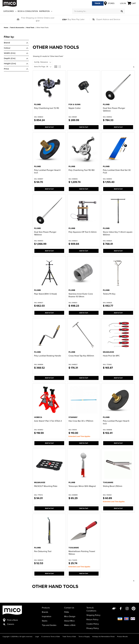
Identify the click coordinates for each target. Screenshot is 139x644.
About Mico (69, 621)
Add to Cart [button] (49, 127)
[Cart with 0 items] (132, 3)
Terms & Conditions (91, 609)
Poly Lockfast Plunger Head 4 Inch (47, 172)
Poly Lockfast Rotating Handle (48, 356)
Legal (37, 637)
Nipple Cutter (75, 108)
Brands (45, 612)
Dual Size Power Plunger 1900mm (45, 233)
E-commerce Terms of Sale (51, 637)
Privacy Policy (93, 628)
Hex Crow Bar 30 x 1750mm (81, 421)
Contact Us (69, 608)
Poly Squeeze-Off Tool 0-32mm (83, 232)
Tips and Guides (49, 625)
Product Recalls (122, 637)
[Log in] (131, 11)
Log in (121, 3)
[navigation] (16, 54)
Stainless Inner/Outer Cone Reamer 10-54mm (81, 295)
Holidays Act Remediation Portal (103, 637)
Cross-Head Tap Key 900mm (81, 356)
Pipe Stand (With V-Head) (45, 294)
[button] (18, 19)
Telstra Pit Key (109, 294)
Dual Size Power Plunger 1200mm (114, 110)
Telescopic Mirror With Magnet (82, 486)
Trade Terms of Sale (69, 637)
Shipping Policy (93, 615)
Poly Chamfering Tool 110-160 (82, 170)
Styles (45, 621)
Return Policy (92, 620)
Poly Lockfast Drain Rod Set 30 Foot (117, 172)
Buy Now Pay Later (76, 19)
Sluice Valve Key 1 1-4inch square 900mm (118, 233)
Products (46, 608)
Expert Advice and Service (108, 19)
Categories (10, 11)
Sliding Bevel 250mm (113, 486)
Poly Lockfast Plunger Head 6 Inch (116, 422)
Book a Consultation (28, 11)
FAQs (67, 612)
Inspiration (46, 11)
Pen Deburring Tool (43, 551)
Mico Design (70, 616)
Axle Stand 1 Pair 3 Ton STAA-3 (48, 421)
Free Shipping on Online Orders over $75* (38, 19)
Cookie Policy (93, 624)
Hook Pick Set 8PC (111, 356)
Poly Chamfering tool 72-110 (47, 108)
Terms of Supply (84, 637)
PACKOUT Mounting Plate (46, 486)
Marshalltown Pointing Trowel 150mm (82, 553)
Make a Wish (70, 625)
